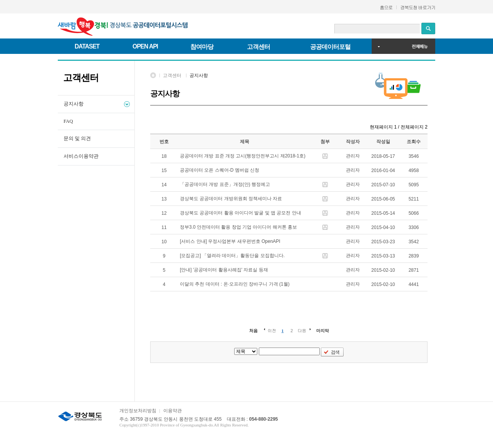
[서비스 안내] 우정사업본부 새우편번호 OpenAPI (231, 241)
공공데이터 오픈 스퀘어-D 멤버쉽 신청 (221, 170)
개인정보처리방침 (138, 411)
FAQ (68, 121)
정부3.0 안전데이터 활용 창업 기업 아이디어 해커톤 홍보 (240, 227)
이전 (272, 330)
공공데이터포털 (330, 47)
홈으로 (386, 7)
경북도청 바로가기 (418, 7)
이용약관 (173, 411)
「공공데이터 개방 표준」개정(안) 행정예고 (226, 184)
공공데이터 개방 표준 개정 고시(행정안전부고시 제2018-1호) (244, 156)
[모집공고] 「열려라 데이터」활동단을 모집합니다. (234, 256)
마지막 (323, 331)
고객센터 (258, 47)
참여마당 (202, 47)
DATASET (87, 46)
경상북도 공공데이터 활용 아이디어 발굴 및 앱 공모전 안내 (242, 213)
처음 (253, 331)
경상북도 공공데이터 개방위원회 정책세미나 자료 (232, 199)
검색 (335, 352)
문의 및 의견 (77, 139)
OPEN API (145, 46)
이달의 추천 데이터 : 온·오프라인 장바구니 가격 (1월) (236, 284)
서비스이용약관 (81, 156)
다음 (302, 330)
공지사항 (74, 104)
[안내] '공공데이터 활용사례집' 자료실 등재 (225, 270)
